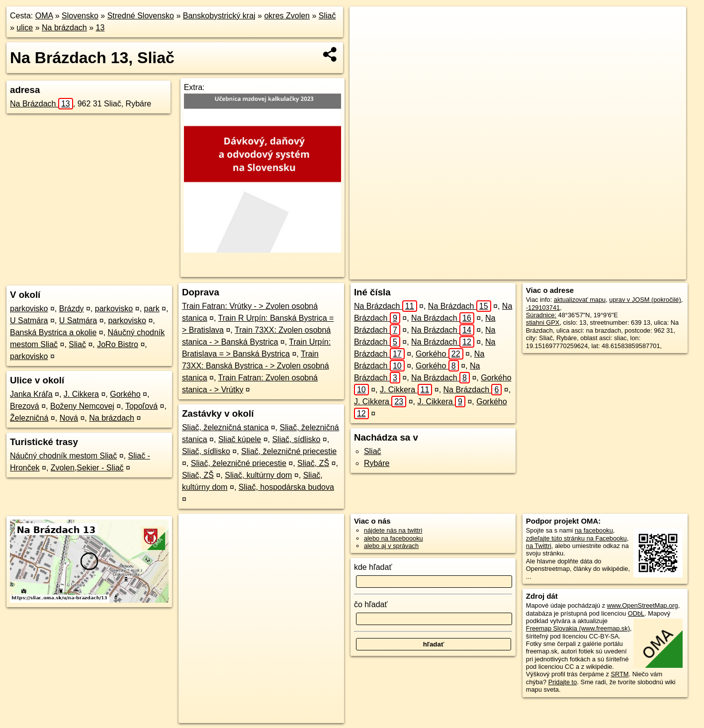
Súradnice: (541, 315)
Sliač (327, 16)
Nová (69, 418)
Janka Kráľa (31, 394)
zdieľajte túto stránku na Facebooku (576, 538)
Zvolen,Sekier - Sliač (87, 468)
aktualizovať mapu (580, 300)
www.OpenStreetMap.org (643, 605)
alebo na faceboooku (394, 538)
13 (100, 28)
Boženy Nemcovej (82, 406)
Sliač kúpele (240, 439)
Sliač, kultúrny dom (258, 475)
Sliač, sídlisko (296, 439)
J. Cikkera (81, 394)
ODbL (636, 613)
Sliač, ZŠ (313, 463)
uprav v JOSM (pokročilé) (645, 300)
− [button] (367, 39)
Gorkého (125, 394)
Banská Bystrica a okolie (53, 332)
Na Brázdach (42, 104)
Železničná (29, 418)
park (152, 309)
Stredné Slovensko (141, 16)
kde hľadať (373, 567)
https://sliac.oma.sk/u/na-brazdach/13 (635, 272)
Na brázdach (64, 28)
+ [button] (367, 23)
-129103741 (543, 308)
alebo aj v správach (391, 546)
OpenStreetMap (502, 272)
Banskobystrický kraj (219, 16)
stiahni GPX (543, 322)
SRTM (620, 674)
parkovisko (29, 309)
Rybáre (377, 463)
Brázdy (72, 309)
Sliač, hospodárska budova (286, 487)
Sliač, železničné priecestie (289, 451)
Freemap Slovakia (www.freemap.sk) (578, 628)
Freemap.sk (553, 272)
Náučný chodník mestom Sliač (63, 456)
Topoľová (141, 406)
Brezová (25, 406)
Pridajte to (563, 682)
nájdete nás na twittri (393, 530)
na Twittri (539, 546)
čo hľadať (371, 604)
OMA (44, 16)
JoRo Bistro (118, 344)
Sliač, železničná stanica (225, 427)
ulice (25, 28)
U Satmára (29, 320)
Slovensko (80, 16)
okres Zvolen (287, 16)
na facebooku (594, 530)
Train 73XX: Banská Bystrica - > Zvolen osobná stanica (256, 366)
